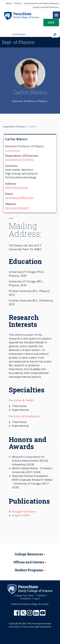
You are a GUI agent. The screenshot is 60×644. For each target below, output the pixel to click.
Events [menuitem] (18, 3)
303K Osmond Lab (17, 188)
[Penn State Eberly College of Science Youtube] (43, 614)
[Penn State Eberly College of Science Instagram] (30, 614)
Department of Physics (14, 127)
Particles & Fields (21, 400)
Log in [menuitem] (37, 598)
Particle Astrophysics (24, 416)
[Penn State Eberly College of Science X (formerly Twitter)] (24, 614)
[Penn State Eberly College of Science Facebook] (17, 614)
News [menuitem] (9, 3)
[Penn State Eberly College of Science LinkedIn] (36, 614)
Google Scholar (24, 512)
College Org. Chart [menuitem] (25, 595)
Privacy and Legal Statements (36, 627)
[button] (51, 23)
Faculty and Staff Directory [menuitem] (46, 7)
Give (51, 22)
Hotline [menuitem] (42, 595)
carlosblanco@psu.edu (19, 198)
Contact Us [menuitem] (26, 598)
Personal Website (17, 208)
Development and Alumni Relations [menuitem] (41, 3)
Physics (18, 42)
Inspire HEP (21, 515)
